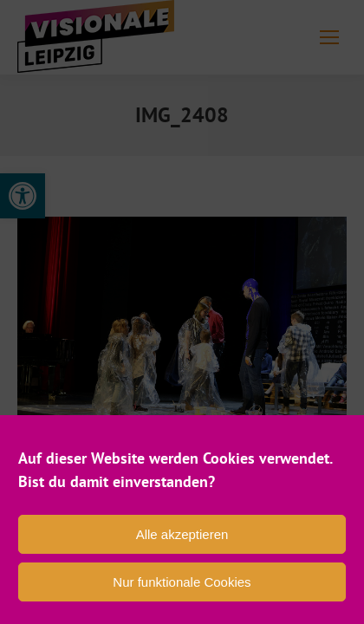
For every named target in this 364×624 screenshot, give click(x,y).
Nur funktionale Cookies (182, 582)
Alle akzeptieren (182, 534)
